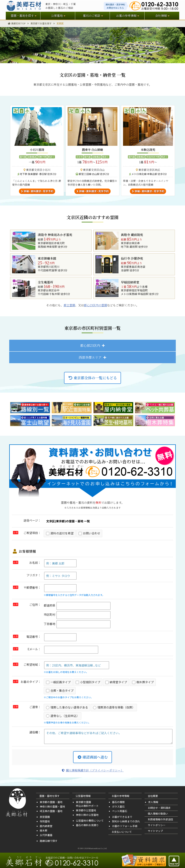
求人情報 (153, 802)
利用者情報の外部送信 (160, 819)
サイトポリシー (157, 825)
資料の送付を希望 (60, 533)
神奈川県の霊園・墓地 (52, 806)
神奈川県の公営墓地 (87, 815)
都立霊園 (69, 305)
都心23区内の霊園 (95, 305)
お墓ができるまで (122, 817)
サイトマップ (155, 831)
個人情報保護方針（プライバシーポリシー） (92, 770)
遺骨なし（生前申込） (63, 716)
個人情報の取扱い (158, 814)
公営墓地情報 (83, 796)
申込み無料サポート (87, 806)
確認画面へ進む (92, 757)
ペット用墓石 (120, 811)
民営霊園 (45, 817)
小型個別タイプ (88, 682)
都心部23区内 (90, 345)
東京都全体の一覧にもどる (92, 378)
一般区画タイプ (58, 682)
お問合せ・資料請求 (159, 808)
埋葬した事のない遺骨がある (67, 707)
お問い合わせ (89, 533)
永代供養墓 (46, 835)
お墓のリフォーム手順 (125, 826)
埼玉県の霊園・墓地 (51, 811)
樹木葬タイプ (143, 682)
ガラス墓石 (118, 806)
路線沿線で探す (49, 841)
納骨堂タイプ (116, 682)
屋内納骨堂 (46, 826)
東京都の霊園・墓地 (51, 802)
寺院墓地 (45, 821)
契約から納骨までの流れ (126, 821)
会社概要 (153, 796)
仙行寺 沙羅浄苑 (132, 258)
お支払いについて (122, 832)
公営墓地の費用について (90, 821)
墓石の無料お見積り (87, 825)
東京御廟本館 (47, 258)
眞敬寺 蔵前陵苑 (132, 235)
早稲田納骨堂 (130, 282)
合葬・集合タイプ (60, 690)
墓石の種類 (118, 802)
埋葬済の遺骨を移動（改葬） (114, 707)
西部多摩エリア (90, 357)
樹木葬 (44, 830)
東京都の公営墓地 (86, 810)
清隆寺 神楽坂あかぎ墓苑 (55, 235)
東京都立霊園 (83, 802)
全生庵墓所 (45, 282)
